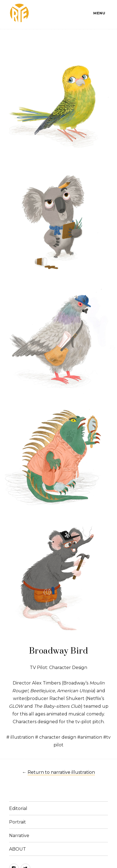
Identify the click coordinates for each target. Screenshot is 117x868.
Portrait (18, 822)
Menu (99, 13)
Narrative (19, 836)
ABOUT (18, 849)
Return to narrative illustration (61, 772)
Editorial (18, 808)
